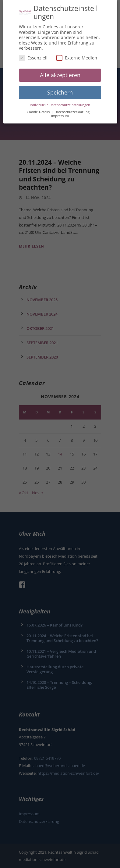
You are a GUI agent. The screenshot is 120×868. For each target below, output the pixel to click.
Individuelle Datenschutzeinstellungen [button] (60, 102)
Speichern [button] (60, 89)
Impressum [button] (60, 113)
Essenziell (33, 55)
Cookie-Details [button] (39, 109)
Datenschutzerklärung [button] (72, 109)
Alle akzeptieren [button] (60, 72)
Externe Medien (77, 55)
